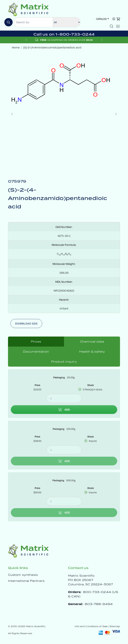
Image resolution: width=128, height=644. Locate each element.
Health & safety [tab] (92, 352)
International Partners (26, 581)
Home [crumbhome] (16, 47)
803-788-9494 (99, 604)
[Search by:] (33, 22)
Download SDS (26, 323)
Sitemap (115, 626)
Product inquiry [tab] (64, 362)
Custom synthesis (23, 575)
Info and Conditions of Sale (91, 626)
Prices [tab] (36, 342)
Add (64, 410)
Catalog (101, 19)
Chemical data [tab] (92, 342)
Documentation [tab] (36, 352)
